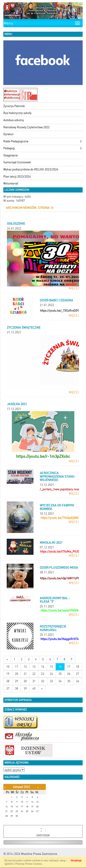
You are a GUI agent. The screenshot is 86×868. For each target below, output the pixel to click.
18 (78, 667)
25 (60, 674)
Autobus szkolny (14, 120)
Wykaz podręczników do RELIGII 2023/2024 (31, 169)
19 (8, 674)
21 (25, 674)
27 (78, 674)
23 (43, 674)
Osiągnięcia (10, 155)
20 (17, 674)
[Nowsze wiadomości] (7, 660)
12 (25, 667)
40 (34, 689)
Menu (8, 23)
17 (69, 667)
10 (8, 667)
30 (25, 681)
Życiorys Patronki (14, 106)
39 (25, 689)
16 (60, 667)
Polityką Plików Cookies (29, 864)
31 (34, 681)
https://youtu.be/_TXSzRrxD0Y (59, 311)
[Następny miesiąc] (38, 787)
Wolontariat (11, 183)
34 (60, 681)
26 (69, 674)
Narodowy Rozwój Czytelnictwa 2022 (26, 127)
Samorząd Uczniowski (17, 162)
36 (78, 681)
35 (69, 681)
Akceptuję (76, 861)
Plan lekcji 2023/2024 (17, 177)
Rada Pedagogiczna (16, 141)
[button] (81, 142)
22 (34, 674)
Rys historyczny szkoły (17, 113)
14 (43, 667)
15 (51, 667)
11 (17, 667)
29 (17, 681)
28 (8, 681)
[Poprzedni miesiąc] (5, 787)
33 (51, 681)
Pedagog (9, 148)
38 (17, 689)
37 (8, 689)
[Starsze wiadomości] (42, 689)
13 (34, 667)
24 (51, 674)
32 (43, 681)
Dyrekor (8, 134)
